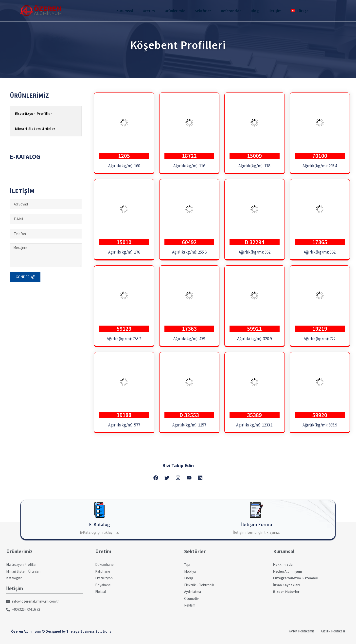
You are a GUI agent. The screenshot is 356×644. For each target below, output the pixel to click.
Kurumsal (125, 11)
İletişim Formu (257, 524)
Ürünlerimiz (175, 11)
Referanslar (231, 11)
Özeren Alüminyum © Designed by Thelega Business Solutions (61, 631)
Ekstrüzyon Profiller (34, 114)
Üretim (149, 11)
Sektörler (203, 11)
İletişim (275, 11)
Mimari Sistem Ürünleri (36, 129)
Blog (255, 11)
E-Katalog (99, 524)
